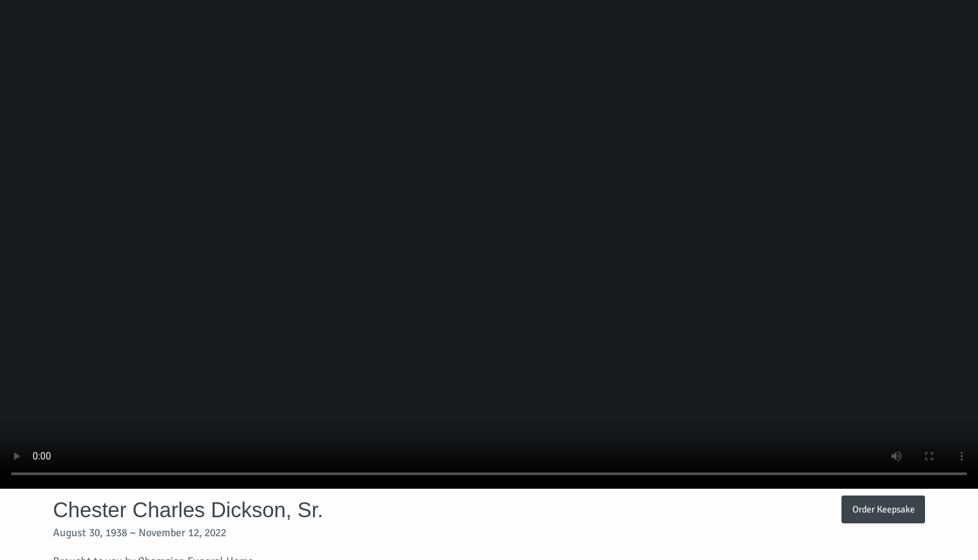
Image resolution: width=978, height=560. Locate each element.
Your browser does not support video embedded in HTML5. (489, 244)
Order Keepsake (884, 509)
